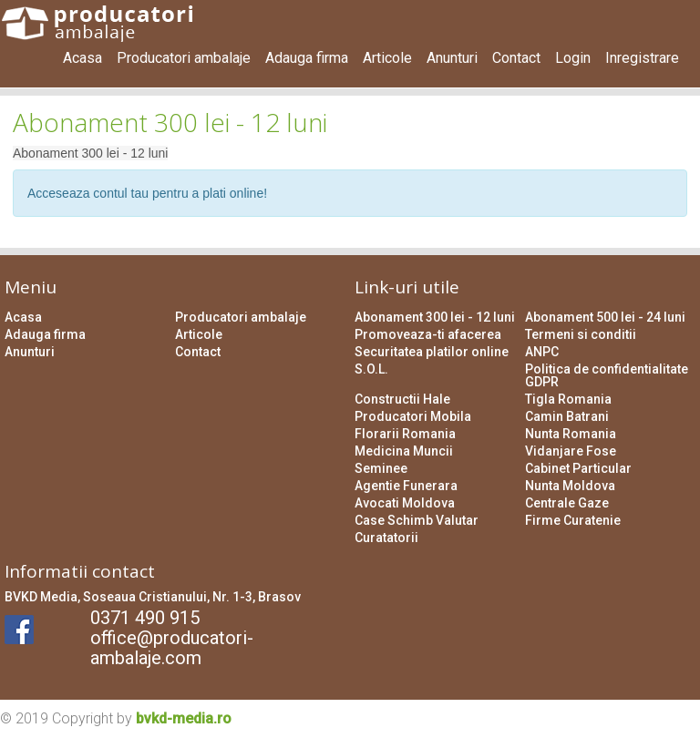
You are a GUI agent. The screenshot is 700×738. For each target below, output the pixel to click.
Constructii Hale (402, 399)
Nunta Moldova (570, 486)
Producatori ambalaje (184, 58)
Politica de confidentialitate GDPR (607, 375)
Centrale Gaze (567, 503)
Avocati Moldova (405, 503)
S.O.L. (371, 369)
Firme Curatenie (573, 520)
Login (573, 58)
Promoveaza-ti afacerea (428, 334)
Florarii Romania (405, 434)
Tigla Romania (568, 399)
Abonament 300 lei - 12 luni (435, 317)
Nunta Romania (571, 434)
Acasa (82, 58)
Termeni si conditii (581, 334)
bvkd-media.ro (184, 718)
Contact (516, 58)
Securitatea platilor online (432, 352)
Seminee (381, 468)
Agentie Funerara (406, 486)
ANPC (542, 352)
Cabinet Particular (578, 468)
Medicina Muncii (404, 451)
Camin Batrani (567, 416)
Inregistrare (642, 58)
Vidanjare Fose (571, 451)
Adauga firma (307, 58)
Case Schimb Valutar (417, 520)
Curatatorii (386, 538)
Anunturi (452, 58)
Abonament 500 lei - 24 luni (605, 317)
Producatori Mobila (413, 416)
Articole (387, 58)
